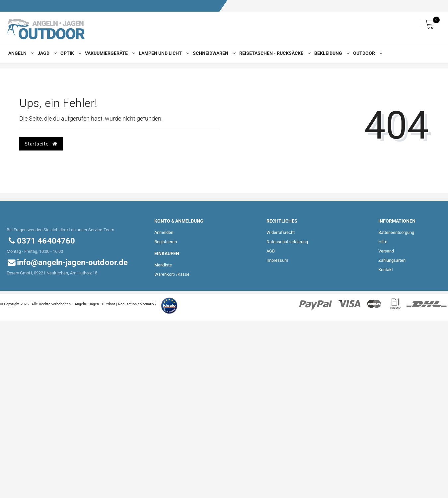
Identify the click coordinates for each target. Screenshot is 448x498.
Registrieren (166, 242)
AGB (271, 251)
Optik (69, 53)
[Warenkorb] (431, 22)
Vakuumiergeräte (109, 53)
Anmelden (164, 232)
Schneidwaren (213, 53)
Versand (386, 251)
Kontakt (386, 270)
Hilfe (383, 242)
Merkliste (163, 265)
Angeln (20, 53)
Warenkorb (165, 274)
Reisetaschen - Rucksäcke (273, 53)
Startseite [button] (41, 144)
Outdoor (366, 53)
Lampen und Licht (162, 53)
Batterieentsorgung (396, 232)
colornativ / (147, 304)
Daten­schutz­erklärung (287, 242)
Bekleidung (330, 53)
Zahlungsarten (392, 260)
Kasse (184, 274)
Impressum (277, 260)
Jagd (46, 53)
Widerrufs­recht (281, 232)
